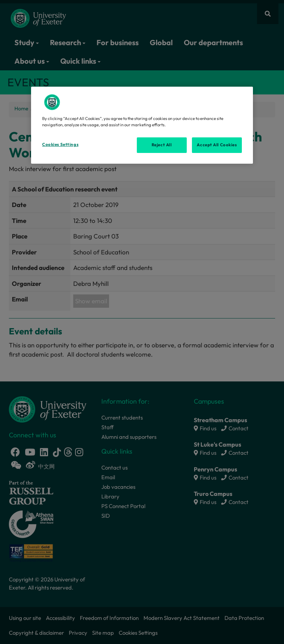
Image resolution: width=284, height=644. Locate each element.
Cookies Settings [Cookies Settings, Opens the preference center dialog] (60, 144)
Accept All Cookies (217, 145)
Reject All (162, 145)
